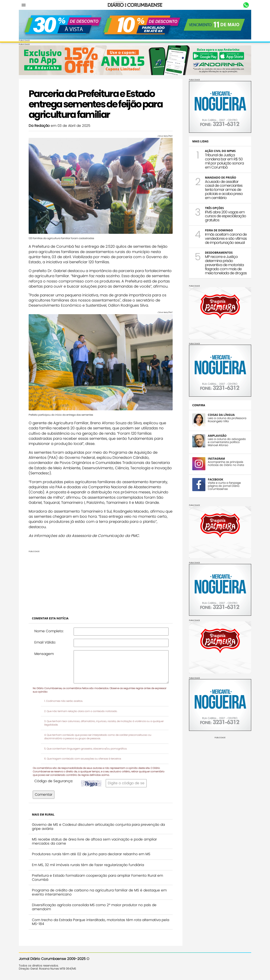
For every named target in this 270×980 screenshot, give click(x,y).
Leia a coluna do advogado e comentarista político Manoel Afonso (227, 442)
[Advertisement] (101, 581)
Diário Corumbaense (135, 5)
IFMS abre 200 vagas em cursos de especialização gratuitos (226, 216)
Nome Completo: (49, 631)
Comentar (44, 794)
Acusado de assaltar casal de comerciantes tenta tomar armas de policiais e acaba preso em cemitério (224, 190)
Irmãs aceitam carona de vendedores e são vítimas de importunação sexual (226, 238)
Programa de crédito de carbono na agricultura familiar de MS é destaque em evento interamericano (99, 892)
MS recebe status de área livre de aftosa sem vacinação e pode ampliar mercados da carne (94, 841)
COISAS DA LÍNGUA (221, 415)
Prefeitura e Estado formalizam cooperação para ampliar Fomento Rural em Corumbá (97, 878)
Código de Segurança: (54, 781)
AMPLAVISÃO (217, 436)
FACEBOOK (215, 479)
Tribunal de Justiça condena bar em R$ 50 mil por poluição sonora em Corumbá (224, 161)
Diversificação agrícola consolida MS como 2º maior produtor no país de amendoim (94, 907)
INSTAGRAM (216, 458)
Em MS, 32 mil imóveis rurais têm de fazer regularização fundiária (88, 865)
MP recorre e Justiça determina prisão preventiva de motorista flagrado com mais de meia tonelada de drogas (226, 265)
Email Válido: (45, 642)
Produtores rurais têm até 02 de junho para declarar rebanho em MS (91, 854)
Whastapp (246, 5)
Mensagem (44, 654)
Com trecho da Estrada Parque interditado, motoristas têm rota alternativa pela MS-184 (101, 922)
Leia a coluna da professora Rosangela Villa (227, 420)
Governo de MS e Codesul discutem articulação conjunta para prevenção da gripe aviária (98, 827)
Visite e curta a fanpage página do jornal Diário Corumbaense (224, 486)
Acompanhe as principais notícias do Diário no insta (226, 464)
